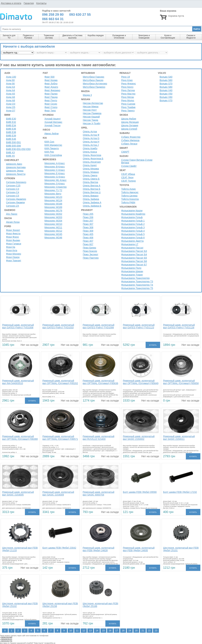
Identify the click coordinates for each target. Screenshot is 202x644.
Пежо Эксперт (90, 254)
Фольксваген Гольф (132, 217)
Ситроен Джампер (16, 199)
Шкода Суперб (129, 129)
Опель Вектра (90, 182)
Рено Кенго (127, 87)
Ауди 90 (10, 84)
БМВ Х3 (10, 152)
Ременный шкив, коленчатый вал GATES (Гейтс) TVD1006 (18, 326)
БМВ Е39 (11, 136)
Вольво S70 (166, 84)
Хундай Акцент (53, 119)
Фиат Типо (50, 111)
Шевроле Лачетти (16, 174)
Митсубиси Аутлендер (95, 84)
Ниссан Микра (91, 107)
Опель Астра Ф (91, 135)
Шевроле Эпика (15, 171)
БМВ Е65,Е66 (13, 146)
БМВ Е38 (11, 132)
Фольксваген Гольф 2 (133, 224)
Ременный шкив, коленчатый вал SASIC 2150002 (139, 438)
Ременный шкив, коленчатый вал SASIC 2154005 (18, 493)
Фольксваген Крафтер (133, 214)
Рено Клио (127, 80)
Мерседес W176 (53, 211)
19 (130, 630)
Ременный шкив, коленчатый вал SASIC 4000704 (98, 493)
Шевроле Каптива (16, 167)
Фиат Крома (51, 80)
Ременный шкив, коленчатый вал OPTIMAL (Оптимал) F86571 (60, 438)
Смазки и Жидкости (191, 37)
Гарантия (29, 3)
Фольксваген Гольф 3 (133, 227)
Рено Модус (128, 100)
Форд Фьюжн (13, 240)
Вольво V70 (166, 100)
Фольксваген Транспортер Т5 (137, 288)
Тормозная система (49, 37)
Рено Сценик (128, 104)
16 (110, 630)
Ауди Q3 (11, 104)
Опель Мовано (91, 172)
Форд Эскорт (13, 230)
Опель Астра (90, 132)
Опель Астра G (91, 138)
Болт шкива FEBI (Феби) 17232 (180, 492)
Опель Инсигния (92, 162)
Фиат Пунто (51, 100)
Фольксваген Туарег (132, 275)
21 (143, 630)
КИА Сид (49, 142)
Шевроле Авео (14, 164)
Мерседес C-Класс (55, 170)
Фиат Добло (51, 84)
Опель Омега (90, 175)
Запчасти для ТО (9, 37)
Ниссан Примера (92, 113)
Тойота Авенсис (130, 192)
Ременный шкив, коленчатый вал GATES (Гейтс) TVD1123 (139, 326)
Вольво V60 (166, 97)
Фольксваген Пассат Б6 (134, 261)
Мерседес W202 (53, 214)
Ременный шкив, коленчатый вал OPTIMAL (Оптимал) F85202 (60, 382)
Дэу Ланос (12, 214)
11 (77, 630)
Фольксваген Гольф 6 (133, 238)
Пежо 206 (88, 217)
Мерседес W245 (53, 234)
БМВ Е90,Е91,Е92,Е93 (18, 149)
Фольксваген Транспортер (135, 278)
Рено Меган (128, 97)
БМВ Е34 (11, 125)
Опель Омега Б (91, 179)
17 (117, 630)
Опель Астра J (91, 145)
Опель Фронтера (92, 155)
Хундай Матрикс (53, 122)
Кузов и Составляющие (168, 37)
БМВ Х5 (10, 156)
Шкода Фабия (129, 119)
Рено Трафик (128, 107)
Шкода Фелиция (130, 122)
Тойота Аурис (129, 189)
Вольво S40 (166, 77)
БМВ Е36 (11, 129)
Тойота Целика (129, 196)
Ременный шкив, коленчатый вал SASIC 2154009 (58, 493)
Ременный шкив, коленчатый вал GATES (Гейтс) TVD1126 (179, 326)
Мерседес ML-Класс (55, 180)
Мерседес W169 (53, 207)
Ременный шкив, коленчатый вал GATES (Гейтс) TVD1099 (98, 326)
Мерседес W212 (53, 231)
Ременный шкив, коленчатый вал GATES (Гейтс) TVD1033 (58, 326)
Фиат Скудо (51, 104)
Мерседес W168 (53, 204)
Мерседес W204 (53, 221)
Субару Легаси (129, 144)
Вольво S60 (166, 80)
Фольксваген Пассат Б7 (134, 265)
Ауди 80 (10, 80)
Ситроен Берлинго (16, 182)
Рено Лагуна (128, 90)
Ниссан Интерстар (93, 103)
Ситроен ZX (13, 206)
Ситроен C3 (13, 189)
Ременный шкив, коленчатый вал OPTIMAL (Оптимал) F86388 (20, 438)
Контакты (41, 3)
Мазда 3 (87, 95)
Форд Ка (11, 247)
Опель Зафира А (92, 202)
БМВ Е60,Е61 (13, 142)
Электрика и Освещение (144, 37)
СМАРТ (125, 152)
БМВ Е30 (11, 119)
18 (123, 630)
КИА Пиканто (52, 148)
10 (71, 630)
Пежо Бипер (89, 248)
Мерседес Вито (53, 194)
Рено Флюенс (129, 84)
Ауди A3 (11, 87)
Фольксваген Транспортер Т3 (137, 281)
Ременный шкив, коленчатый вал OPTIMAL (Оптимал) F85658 (181, 382)
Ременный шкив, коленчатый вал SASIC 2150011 (179, 438)
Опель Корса (90, 152)
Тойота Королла (130, 199)
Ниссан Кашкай (91, 117)
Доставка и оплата (11, 3)
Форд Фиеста (13, 234)
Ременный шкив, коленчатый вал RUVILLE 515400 (98, 438)
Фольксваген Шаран (132, 271)
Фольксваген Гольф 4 (133, 231)
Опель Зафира (91, 199)
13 (90, 630)
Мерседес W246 (53, 238)
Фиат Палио (51, 94)
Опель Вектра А (92, 186)
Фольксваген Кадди (132, 211)
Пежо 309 (88, 231)
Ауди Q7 (11, 111)
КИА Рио (49, 152)
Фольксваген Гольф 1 (133, 221)
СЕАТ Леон (127, 177)
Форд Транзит (14, 261)
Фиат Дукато (51, 87)
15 (104, 630)
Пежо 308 (88, 227)
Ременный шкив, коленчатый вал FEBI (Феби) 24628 (98, 549)
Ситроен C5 (13, 196)
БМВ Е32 (11, 122)
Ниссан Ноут (90, 110)
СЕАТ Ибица (128, 174)
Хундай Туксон (52, 125)
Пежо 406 (88, 238)
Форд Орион (13, 257)
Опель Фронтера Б (93, 159)
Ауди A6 (11, 97)
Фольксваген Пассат (132, 248)
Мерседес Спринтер (56, 187)
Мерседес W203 (53, 217)
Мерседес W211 (53, 227)
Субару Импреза (130, 140)
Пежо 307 (88, 224)
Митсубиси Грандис (94, 77)
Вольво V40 (166, 90)
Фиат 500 (49, 77)
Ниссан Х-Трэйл (92, 123)
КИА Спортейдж (53, 155)
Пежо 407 (88, 241)
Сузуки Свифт (129, 166)
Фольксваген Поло (131, 268)
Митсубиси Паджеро (94, 87)
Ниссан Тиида (90, 120)
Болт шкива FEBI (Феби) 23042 (59, 548)
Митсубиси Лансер (93, 80)
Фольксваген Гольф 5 (133, 234)
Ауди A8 (11, 100)
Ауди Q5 (11, 107)
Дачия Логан (13, 222)
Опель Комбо (90, 148)
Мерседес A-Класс (55, 163)
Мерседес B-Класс (55, 167)
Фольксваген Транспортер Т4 (137, 285)
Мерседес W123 (53, 197)
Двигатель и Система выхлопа (72, 37)
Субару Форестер (131, 137)
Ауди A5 (11, 94)
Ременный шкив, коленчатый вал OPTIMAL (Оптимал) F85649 (141, 382)
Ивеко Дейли (52, 134)
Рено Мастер (128, 94)
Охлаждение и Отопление (119, 37)
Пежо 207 (88, 221)
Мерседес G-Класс (55, 177)
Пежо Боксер (90, 251)
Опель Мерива (91, 169)
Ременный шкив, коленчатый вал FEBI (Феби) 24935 (139, 549)
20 (136, 630)
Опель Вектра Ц (92, 192)
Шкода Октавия (130, 125)
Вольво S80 (166, 87)
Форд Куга (12, 250)
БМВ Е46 (11, 139)
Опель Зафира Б (92, 206)
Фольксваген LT (130, 244)
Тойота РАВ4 (128, 202)
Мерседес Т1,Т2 (53, 190)
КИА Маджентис (53, 145)
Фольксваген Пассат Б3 (134, 251)
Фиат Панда (51, 97)
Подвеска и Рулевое (28, 37)
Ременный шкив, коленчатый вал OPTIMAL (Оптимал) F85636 (100, 382)
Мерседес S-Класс (55, 184)
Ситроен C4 (13, 192)
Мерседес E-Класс (55, 173)
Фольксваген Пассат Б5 (134, 258)
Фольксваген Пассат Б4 (134, 254)
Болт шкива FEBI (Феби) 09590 (140, 492)
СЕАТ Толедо (129, 181)
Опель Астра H (91, 142)
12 (84, 630)
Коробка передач (96, 35)
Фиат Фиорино (52, 90)
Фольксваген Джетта (132, 241)
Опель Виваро (91, 196)
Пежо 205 (88, 214)
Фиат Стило (51, 107)
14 (97, 630)
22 (149, 630)
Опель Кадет (90, 165)
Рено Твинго (128, 111)
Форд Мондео (14, 254)
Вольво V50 (166, 94)
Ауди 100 (11, 77)
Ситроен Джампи (15, 202)
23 (156, 630)
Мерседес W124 (53, 200)
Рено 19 (126, 77)
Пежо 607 (88, 244)
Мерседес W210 (53, 224)
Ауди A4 (11, 90)
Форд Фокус (13, 237)
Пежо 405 (88, 234)
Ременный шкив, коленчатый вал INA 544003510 (18, 382)
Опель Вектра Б (92, 189)
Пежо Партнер (91, 258)
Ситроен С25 (13, 186)
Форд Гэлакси (14, 244)
